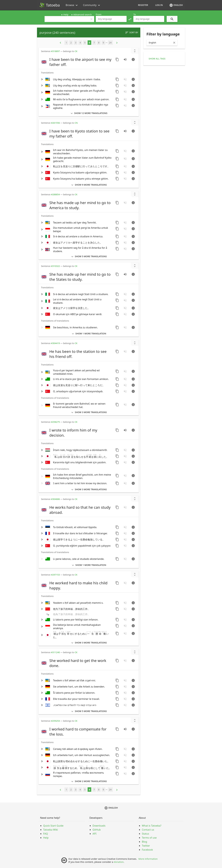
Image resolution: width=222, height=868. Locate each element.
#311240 (55, 652)
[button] (130, 19)
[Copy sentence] (117, 59)
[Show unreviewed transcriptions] (135, 51)
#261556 (55, 123)
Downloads (99, 826)
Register (143, 5)
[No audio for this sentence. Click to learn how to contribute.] (125, 79)
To (135, 14)
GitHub (97, 830)
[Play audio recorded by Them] (125, 131)
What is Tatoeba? (152, 826)
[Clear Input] (174, 43)
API (94, 834)
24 (110, 43)
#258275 (55, 422)
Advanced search (83, 14)
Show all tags (157, 59)
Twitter (146, 846)
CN (76, 123)
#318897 (55, 51)
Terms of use (149, 838)
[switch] (77, 62)
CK (76, 51)
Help (66, 14)
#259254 (55, 721)
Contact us (148, 830)
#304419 (55, 343)
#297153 (55, 575)
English (176, 5)
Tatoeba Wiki (51, 830)
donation (119, 862)
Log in (159, 5)
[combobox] (111, 19)
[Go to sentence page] (133, 59)
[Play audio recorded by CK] (125, 59)
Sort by (132, 33)
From (99, 14)
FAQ (45, 834)
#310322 (55, 266)
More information (148, 859)
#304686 (55, 499)
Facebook (147, 850)
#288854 (55, 194)
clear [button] (91, 19)
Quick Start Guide (53, 826)
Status (145, 834)
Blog (144, 842)
